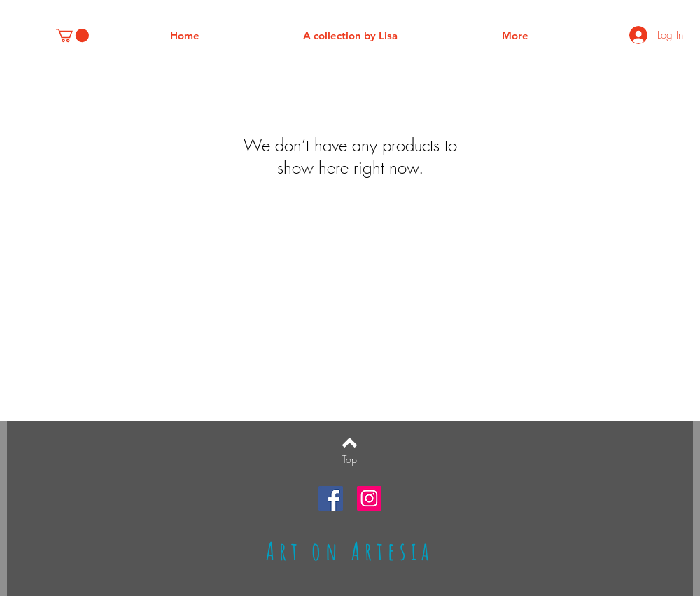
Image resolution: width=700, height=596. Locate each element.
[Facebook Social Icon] (331, 498)
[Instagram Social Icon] (369, 498)
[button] (72, 35)
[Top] (350, 459)
